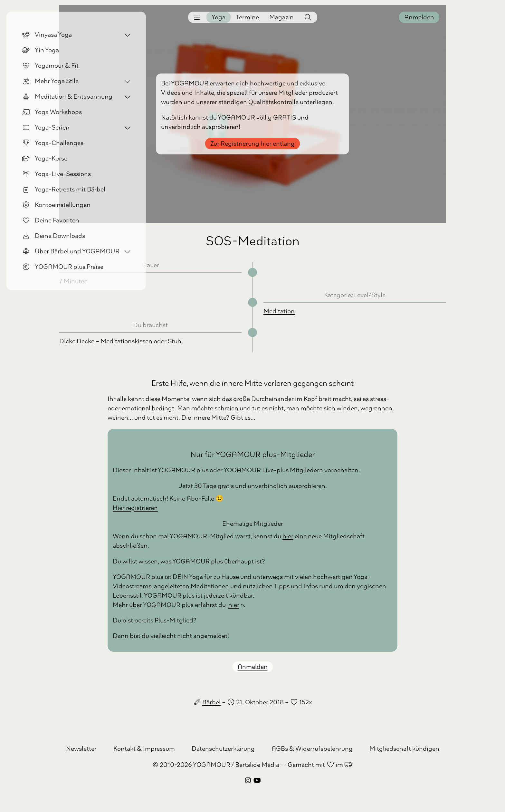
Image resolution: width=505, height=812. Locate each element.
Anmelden (419, 17)
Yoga (219, 17)
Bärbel (211, 702)
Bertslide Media (257, 765)
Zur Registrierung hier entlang (252, 144)
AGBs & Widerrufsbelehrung (312, 749)
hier (288, 536)
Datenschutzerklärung (223, 749)
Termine (247, 17)
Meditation (279, 311)
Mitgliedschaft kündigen (404, 749)
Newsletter (81, 749)
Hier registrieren (135, 508)
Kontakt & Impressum (144, 749)
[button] (197, 17)
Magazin (281, 17)
